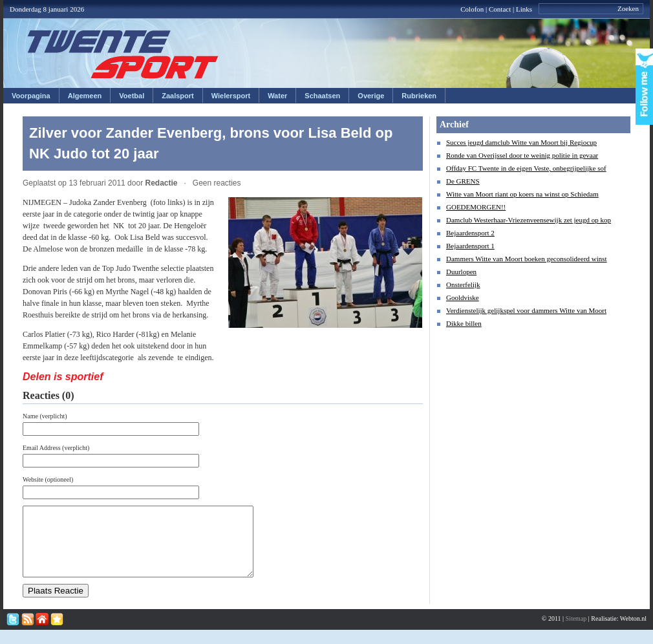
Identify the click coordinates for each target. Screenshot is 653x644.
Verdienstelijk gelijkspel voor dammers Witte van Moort (526, 310)
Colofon (472, 9)
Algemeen (85, 96)
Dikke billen (464, 323)
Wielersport (231, 96)
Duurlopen (461, 272)
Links (524, 9)
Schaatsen (322, 96)
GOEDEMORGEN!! (476, 207)
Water (277, 96)
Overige (371, 96)
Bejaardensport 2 (470, 233)
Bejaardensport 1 (470, 246)
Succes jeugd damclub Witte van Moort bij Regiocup (521, 142)
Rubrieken (419, 96)
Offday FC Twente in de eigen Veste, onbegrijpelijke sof (526, 168)
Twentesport (123, 54)
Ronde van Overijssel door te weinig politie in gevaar (522, 155)
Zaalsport (178, 96)
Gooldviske (463, 297)
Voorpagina (31, 96)
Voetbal (132, 96)
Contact (500, 9)
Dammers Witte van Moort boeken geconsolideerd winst (527, 259)
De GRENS (463, 181)
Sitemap (576, 632)
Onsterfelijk (463, 284)
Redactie (161, 183)
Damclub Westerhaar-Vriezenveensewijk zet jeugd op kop (529, 220)
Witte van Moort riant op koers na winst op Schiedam (522, 194)
